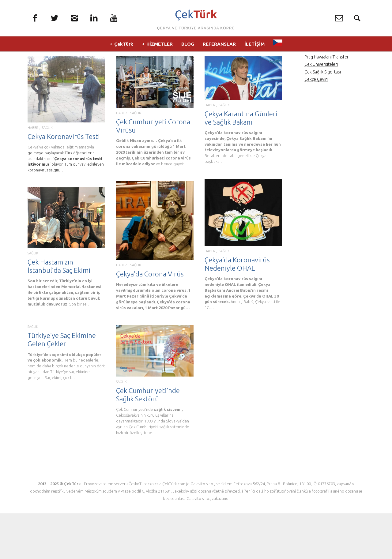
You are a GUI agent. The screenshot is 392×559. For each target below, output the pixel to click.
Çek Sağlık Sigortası (323, 117)
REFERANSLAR (219, 46)
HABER (33, 173)
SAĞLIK (47, 173)
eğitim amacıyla (80, 193)
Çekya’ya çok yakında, (47, 193)
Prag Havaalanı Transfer (326, 103)
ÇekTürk (124, 46)
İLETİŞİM (254, 46)
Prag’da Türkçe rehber (325, 95)
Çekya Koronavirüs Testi (64, 182)
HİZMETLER (160, 46)
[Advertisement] (334, 243)
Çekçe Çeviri (316, 125)
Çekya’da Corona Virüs (150, 319)
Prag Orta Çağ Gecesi (324, 88)
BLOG (188, 46)
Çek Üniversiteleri (321, 110)
